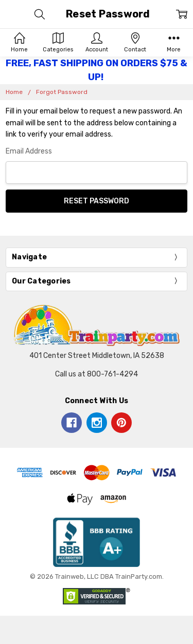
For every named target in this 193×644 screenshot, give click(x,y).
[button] (97, 542)
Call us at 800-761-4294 (97, 374)
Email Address (29, 151)
